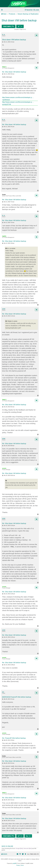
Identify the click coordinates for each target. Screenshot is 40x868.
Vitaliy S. (4, 67)
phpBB (15, 863)
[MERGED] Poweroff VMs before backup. (17, 697)
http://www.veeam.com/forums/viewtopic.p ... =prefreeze (18, 99)
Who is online (7, 846)
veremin (4, 468)
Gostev (4, 195)
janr (3, 692)
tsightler (4, 236)
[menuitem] (36, 10)
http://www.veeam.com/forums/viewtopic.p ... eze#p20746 (18, 103)
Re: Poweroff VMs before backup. (14, 738)
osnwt (4, 309)
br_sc (4, 34)
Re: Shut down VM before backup (14, 72)
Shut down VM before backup (19, 20)
